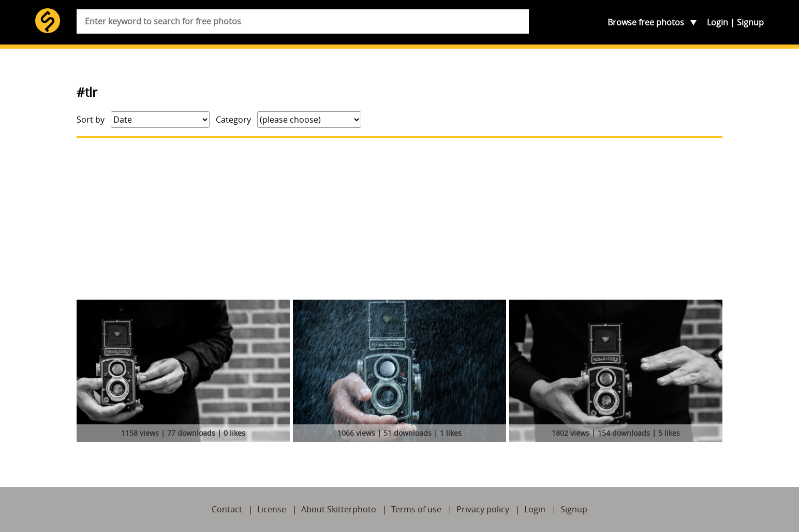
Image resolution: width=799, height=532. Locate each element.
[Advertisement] (399, 219)
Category (233, 120)
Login (717, 22)
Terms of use (416, 509)
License (272, 509)
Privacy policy (483, 509)
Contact (227, 509)
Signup (750, 22)
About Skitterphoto (339, 509)
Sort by (91, 120)
